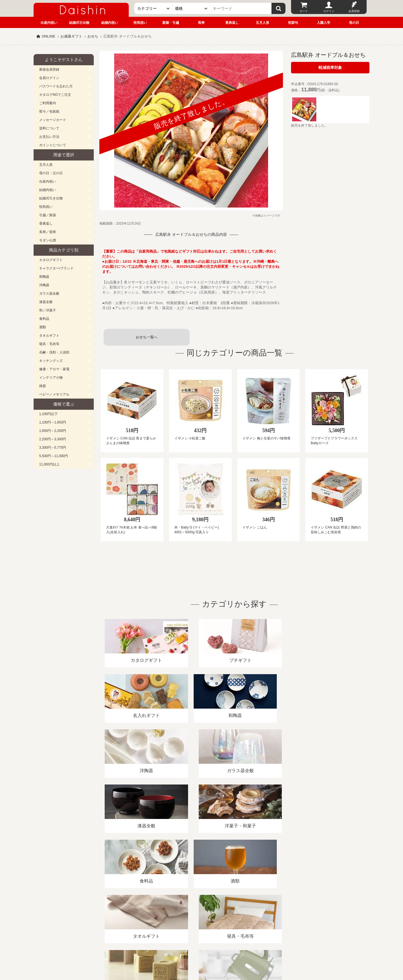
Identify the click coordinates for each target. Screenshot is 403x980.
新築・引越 (171, 23)
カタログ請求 (236, 915)
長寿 (201, 23)
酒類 (43, 327)
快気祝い (140, 23)
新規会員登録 (49, 69)
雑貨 (43, 386)
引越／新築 (48, 215)
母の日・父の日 (51, 173)
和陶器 (44, 277)
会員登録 (354, 11)
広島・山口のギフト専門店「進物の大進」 (201, 946)
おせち (93, 36)
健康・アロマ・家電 (54, 369)
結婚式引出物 (79, 23)
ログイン (329, 11)
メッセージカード (53, 120)
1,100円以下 (48, 414)
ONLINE (48, 36)
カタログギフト (51, 260)
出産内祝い (49, 23)
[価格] (191, 8)
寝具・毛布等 (49, 344)
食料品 (44, 319)
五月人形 (263, 23)
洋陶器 (44, 285)
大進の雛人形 (201, 953)
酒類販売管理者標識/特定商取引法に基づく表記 (133, 915)
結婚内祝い (110, 23)
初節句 (293, 23)
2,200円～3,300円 (53, 439)
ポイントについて (53, 145)
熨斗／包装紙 (49, 111)
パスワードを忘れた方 (56, 86)
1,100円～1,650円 (53, 422)
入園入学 (324, 23)
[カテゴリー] (153, 8)
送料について (49, 128)
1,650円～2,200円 (53, 431)
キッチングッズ (51, 361)
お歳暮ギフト (71, 36)
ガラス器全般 (49, 294)
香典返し (232, 23)
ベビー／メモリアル (54, 394)
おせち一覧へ (147, 337)
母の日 (354, 23)
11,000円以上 (49, 464)
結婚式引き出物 (51, 198)
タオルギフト (49, 336)
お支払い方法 (49, 137)
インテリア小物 (51, 378)
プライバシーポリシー (198, 915)
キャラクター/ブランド (56, 268)
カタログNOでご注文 (55, 95)
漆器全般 (46, 302)
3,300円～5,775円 (53, 448)
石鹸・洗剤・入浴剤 (54, 352)
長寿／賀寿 (48, 232)
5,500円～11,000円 (54, 456)
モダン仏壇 (48, 240)
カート (304, 11)
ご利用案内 (48, 103)
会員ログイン (49, 78)
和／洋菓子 (48, 310)
